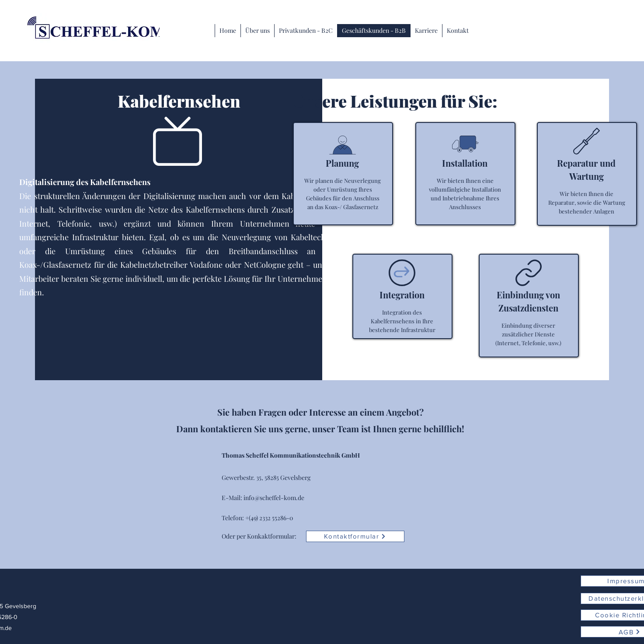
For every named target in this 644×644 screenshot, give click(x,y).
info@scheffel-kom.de (274, 498)
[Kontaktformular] (355, 536)
